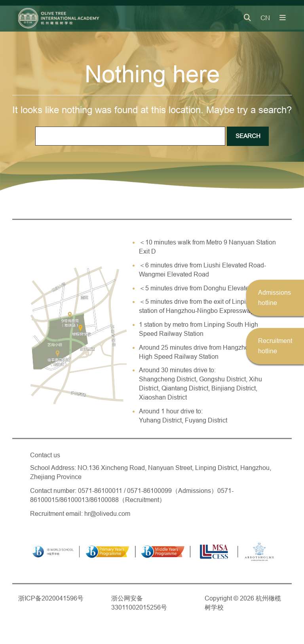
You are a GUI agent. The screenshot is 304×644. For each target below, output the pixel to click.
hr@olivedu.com (107, 514)
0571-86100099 (149, 491)
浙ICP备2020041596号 (51, 598)
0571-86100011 (100, 491)
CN (265, 18)
